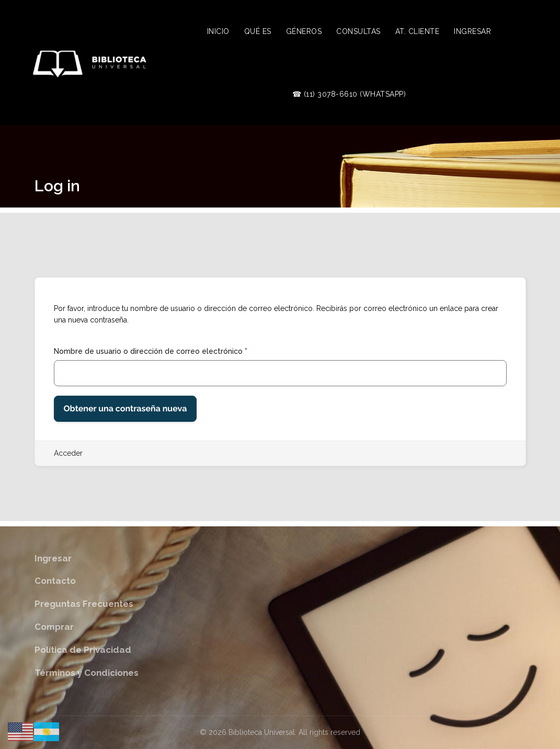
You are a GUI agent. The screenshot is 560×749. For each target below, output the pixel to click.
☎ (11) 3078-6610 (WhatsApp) (349, 94)
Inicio (218, 31)
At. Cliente (418, 31)
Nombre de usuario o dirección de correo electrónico (151, 351)
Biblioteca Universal (262, 732)
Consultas (358, 31)
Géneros (304, 31)
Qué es (258, 31)
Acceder (68, 453)
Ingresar (472, 31)
